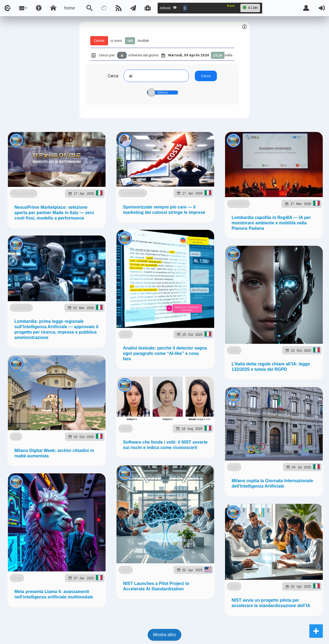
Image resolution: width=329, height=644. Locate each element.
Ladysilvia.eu (141, 314)
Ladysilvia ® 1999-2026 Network (138, 341)
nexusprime (45, 178)
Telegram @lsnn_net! (203, 260)
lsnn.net (89, 341)
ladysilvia (48, 384)
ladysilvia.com (76, 314)
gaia (52, 631)
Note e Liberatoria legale (227, 341)
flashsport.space (178, 314)
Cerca (113, 76)
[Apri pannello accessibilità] (39, 8)
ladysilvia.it (109, 314)
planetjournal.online (223, 314)
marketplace (45, 284)
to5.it (308, 314)
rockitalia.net (263, 314)
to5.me (290, 314)
